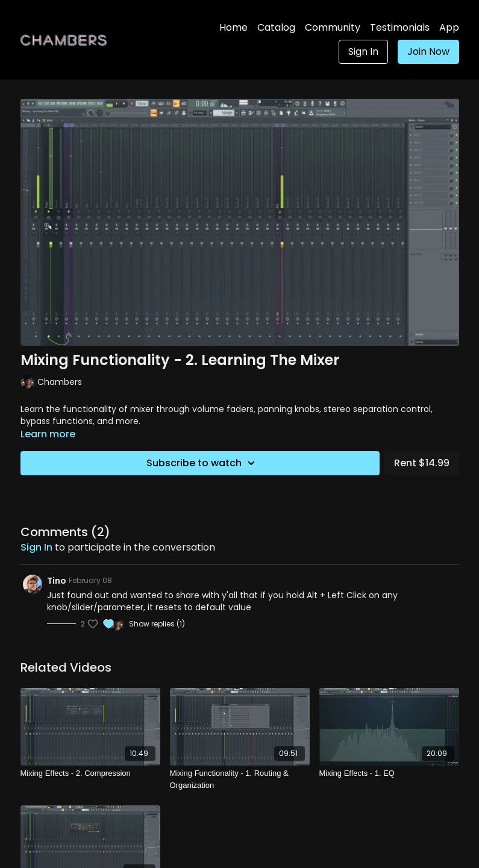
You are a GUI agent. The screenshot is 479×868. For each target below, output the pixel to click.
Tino (57, 581)
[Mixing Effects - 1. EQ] (389, 773)
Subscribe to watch (202, 463)
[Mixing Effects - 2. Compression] (90, 773)
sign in (36, 547)
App (449, 27)
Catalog (276, 27)
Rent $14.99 (422, 463)
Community (333, 27)
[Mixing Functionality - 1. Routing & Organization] (240, 779)
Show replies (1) (157, 624)
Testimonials (400, 27)
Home (233, 27)
